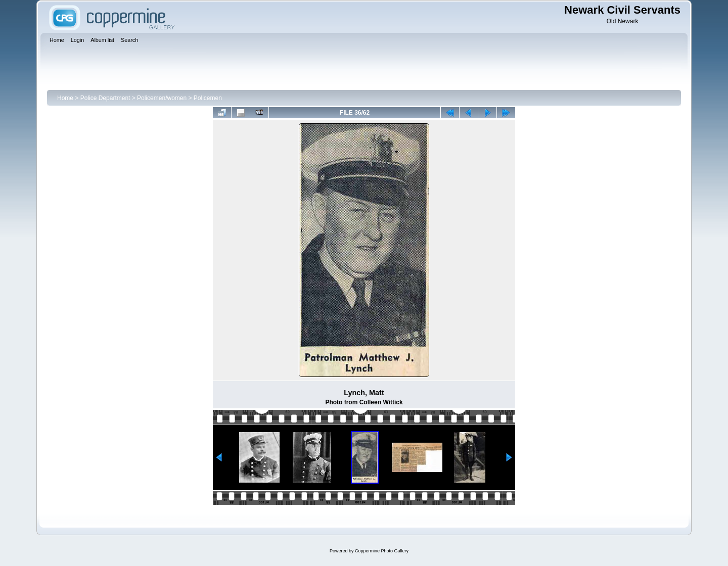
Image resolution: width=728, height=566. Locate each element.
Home (65, 98)
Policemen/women (162, 98)
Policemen (208, 98)
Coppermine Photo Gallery (382, 551)
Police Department (105, 98)
